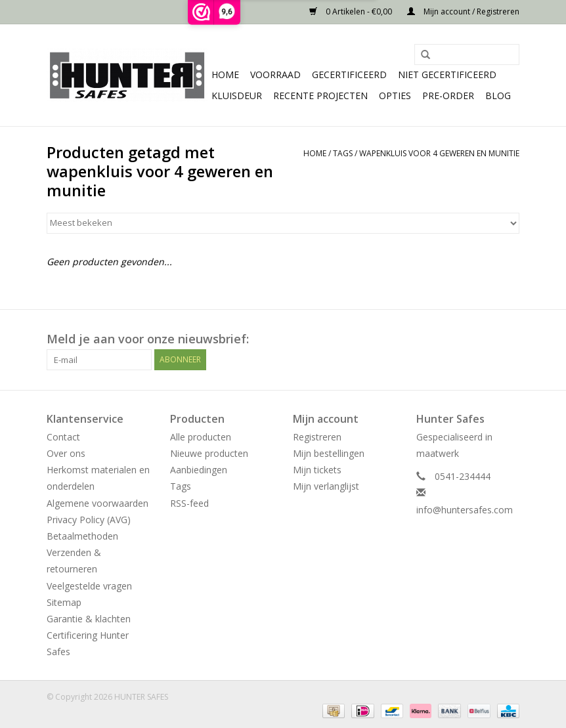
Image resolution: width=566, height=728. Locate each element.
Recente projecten (320, 96)
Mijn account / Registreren (463, 11)
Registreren (317, 437)
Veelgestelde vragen (89, 586)
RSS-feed (189, 503)
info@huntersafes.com (465, 510)
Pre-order (448, 96)
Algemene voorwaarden (98, 503)
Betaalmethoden (82, 536)
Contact (63, 437)
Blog (498, 96)
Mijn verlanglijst (326, 486)
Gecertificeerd (349, 75)
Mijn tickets (317, 470)
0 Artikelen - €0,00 (352, 11)
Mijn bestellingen (329, 453)
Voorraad (275, 75)
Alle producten (201, 437)
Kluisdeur (237, 96)
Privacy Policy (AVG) (89, 520)
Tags (343, 153)
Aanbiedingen (199, 470)
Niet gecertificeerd (447, 75)
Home (225, 75)
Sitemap (64, 602)
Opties (395, 96)
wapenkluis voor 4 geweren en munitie (439, 153)
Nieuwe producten (209, 453)
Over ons (66, 453)
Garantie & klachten (89, 619)
